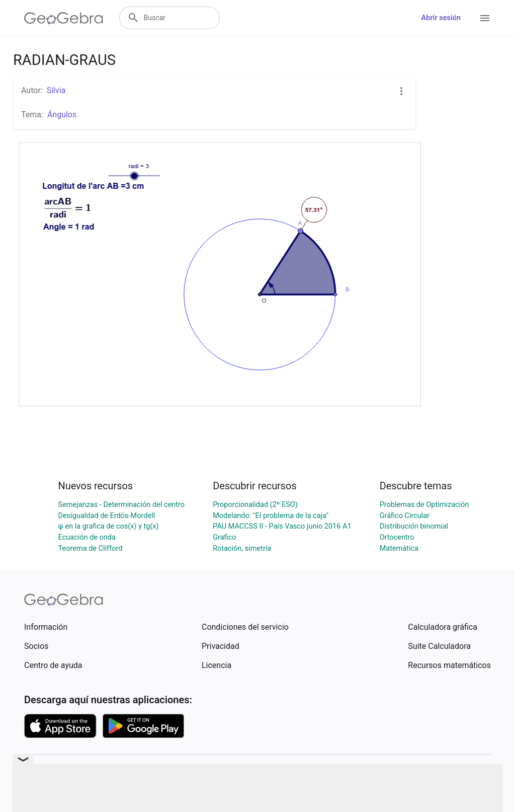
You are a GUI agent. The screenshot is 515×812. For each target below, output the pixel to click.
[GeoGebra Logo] (64, 18)
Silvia (56, 90)
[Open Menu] (485, 18)
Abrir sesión (441, 18)
